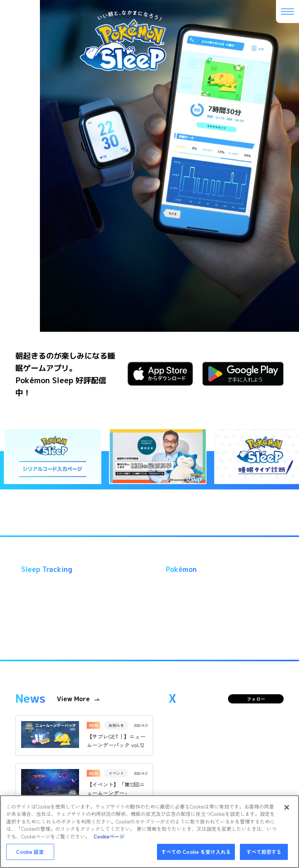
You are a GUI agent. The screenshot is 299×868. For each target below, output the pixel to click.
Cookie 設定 (30, 852)
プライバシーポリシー (144, 731)
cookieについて (191, 731)
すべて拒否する (264, 852)
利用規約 (102, 731)
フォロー (256, 265)
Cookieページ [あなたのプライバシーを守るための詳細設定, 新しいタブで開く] (109, 836)
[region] (149, 832)
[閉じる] (287, 807)
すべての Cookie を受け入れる (196, 852)
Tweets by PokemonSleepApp (212, 452)
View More (73, 266)
